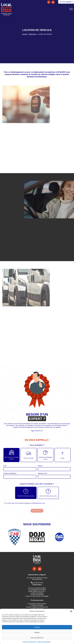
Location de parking (37, 593)
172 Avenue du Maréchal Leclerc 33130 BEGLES (37, 579)
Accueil (24, 34)
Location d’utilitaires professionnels (37, 607)
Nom (5, 466)
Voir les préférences (37, 638)
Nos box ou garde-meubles (37, 588)
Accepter (37, 627)
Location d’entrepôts (37, 605)
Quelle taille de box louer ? (37, 591)
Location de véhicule (37, 594)
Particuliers (32, 34)
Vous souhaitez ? (37, 445)
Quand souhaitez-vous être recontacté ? (37, 484)
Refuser (37, 632)
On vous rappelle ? (66, 2)
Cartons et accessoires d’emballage (37, 596)
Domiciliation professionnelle (37, 604)
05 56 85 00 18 (38, 431)
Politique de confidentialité (29, 642)
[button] (71, 611)
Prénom (40, 466)
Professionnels (37, 600)
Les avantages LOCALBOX (37, 590)
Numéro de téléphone (10, 473)
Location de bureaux (37, 609)
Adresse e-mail (42, 473)
